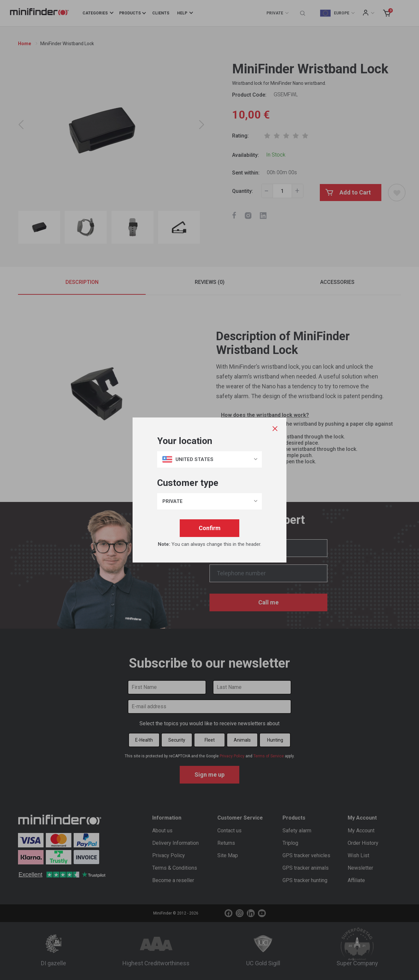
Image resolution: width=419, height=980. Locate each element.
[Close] (275, 429)
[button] (209, 501)
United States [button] (188, 460)
